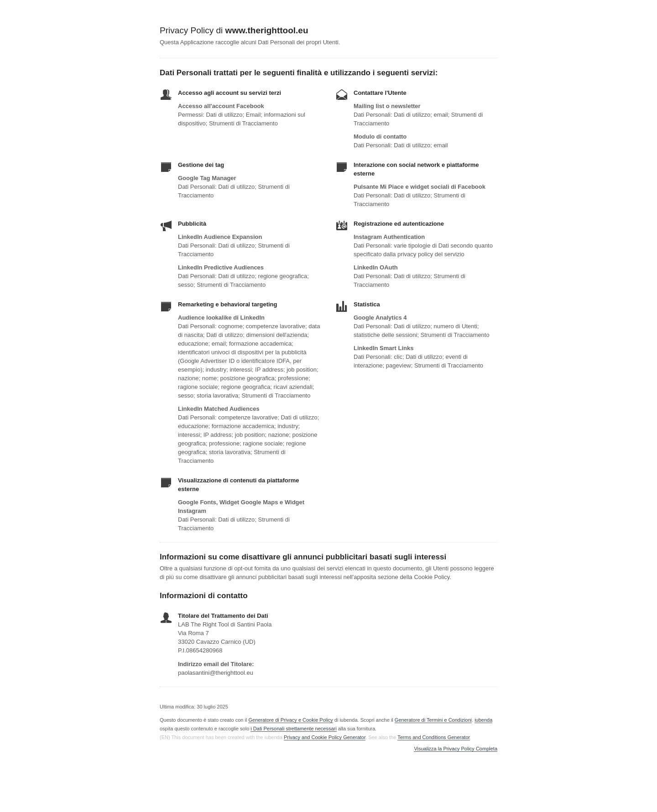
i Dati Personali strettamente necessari (293, 729)
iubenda (483, 720)
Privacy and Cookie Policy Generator (325, 737)
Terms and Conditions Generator (433, 737)
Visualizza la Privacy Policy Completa (456, 749)
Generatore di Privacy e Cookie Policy (290, 720)
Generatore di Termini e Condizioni (433, 720)
